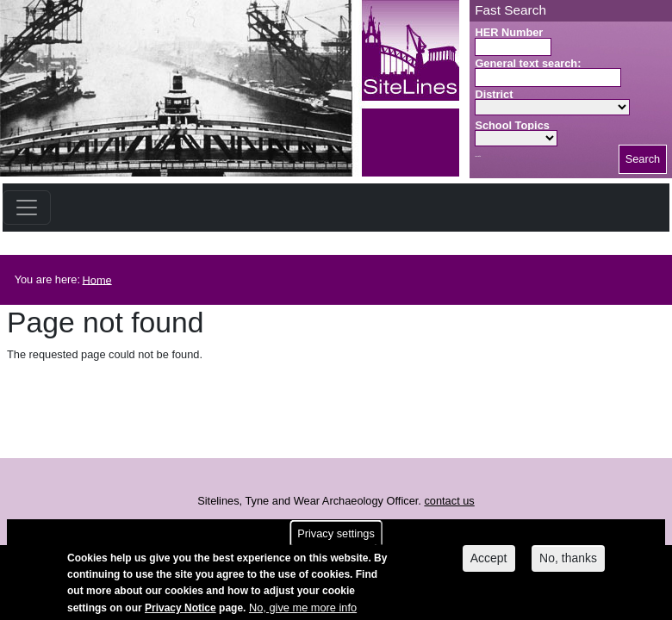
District (494, 94)
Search (643, 159)
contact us (449, 501)
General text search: (528, 63)
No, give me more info (303, 609)
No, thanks (568, 560)
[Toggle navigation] (27, 208)
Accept (489, 560)
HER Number (509, 32)
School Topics (512, 125)
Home (97, 279)
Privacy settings (336, 535)
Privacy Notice (180, 610)
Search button (478, 156)
